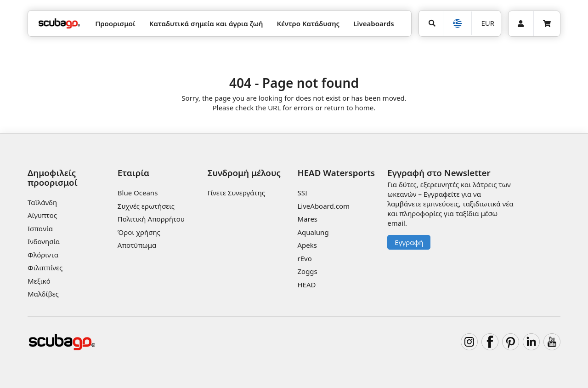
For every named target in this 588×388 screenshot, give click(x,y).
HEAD (306, 285)
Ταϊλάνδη (42, 202)
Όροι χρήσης (139, 232)
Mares (307, 219)
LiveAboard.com (323, 206)
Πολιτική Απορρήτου (151, 219)
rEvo (304, 258)
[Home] (59, 24)
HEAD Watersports (336, 173)
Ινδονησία (44, 241)
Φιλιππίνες (45, 268)
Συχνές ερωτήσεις (146, 206)
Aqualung (313, 232)
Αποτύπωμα (137, 245)
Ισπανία (40, 228)
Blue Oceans (138, 193)
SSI (302, 193)
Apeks (307, 245)
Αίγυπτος (42, 215)
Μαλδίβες (43, 294)
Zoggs (307, 271)
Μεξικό (39, 281)
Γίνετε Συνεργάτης (237, 193)
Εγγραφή (409, 242)
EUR (488, 23)
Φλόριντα (43, 255)
